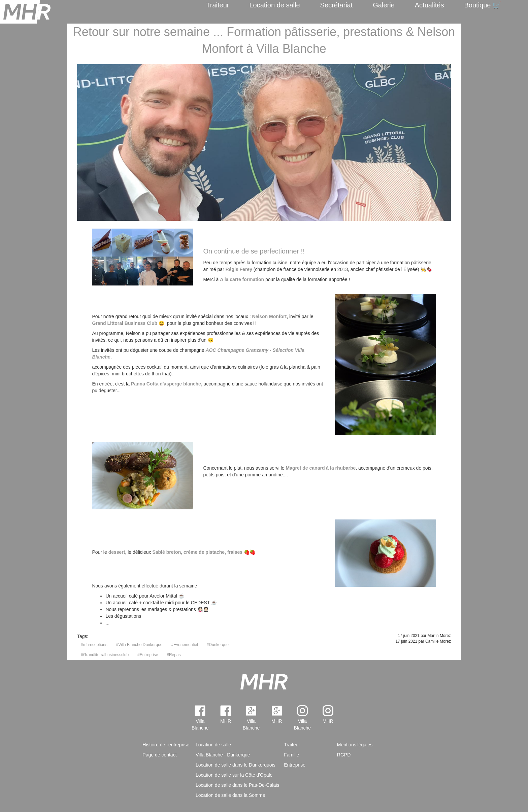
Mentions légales (355, 745)
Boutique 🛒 (483, 5)
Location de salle (274, 5)
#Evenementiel (184, 645)
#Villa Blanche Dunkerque (139, 645)
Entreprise (295, 765)
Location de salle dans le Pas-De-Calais (237, 785)
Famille (291, 755)
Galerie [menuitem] (384, 5)
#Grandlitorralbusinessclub (105, 655)
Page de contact (159, 755)
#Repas (174, 655)
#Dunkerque (218, 645)
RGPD (344, 755)
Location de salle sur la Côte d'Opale (234, 775)
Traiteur (218, 5)
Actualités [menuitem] (430, 5)
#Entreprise (148, 655)
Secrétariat (337, 5)
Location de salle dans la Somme (230, 795)
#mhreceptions (94, 645)
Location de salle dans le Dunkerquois (236, 765)
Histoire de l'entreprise (166, 745)
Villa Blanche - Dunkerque (223, 755)
